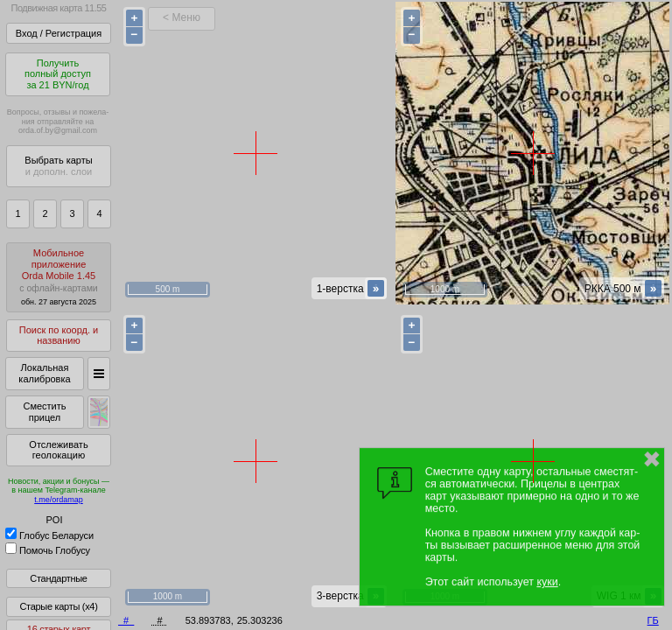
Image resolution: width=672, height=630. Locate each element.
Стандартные (58, 578)
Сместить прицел (44, 412)
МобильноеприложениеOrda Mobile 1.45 (59, 277)
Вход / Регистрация (59, 33)
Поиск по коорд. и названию (59, 336)
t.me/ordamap (59, 500)
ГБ (653, 620)
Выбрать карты (58, 166)
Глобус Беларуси (49, 535)
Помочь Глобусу (48, 550)
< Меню (182, 17)
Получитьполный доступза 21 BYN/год (58, 74)
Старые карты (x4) (58, 606)
